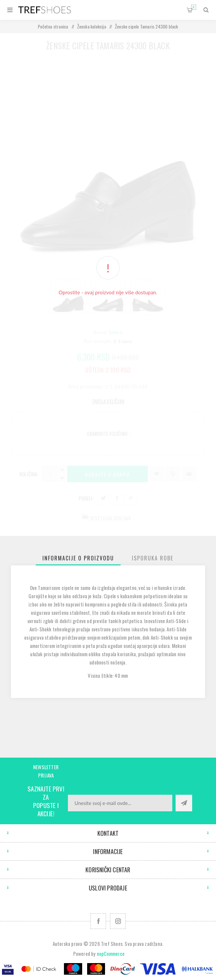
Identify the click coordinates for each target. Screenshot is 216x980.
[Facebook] (98, 921)
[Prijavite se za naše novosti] (120, 803)
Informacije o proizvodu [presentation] (78, 558)
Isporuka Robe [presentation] (153, 558)
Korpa (194, 7)
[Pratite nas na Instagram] (118, 921)
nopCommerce (111, 953)
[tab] (78, 558)
